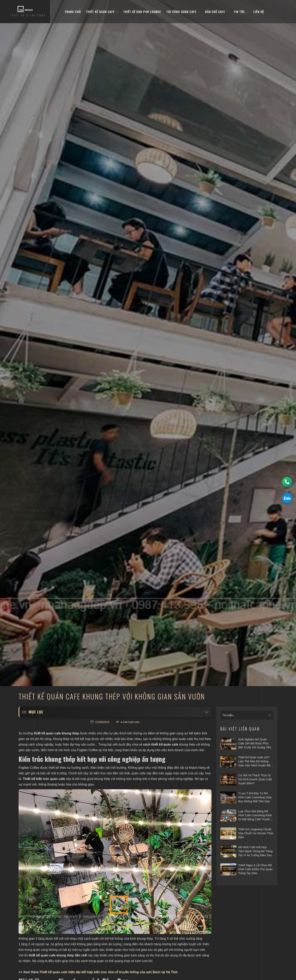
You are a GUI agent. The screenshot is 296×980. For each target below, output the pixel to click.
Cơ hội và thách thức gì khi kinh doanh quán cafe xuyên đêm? (255, 779)
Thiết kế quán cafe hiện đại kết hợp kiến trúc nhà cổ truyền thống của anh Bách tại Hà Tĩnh (109, 972)
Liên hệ (259, 12)
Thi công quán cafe (183, 12)
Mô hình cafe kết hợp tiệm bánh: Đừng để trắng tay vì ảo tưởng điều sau (255, 851)
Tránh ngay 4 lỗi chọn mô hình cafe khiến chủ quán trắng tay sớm (255, 869)
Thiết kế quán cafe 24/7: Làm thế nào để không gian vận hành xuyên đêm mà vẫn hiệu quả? (256, 762)
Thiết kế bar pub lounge (142, 12)
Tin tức (241, 12)
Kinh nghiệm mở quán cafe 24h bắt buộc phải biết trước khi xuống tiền (255, 743)
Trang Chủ (73, 12)
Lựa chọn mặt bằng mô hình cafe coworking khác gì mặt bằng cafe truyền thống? (255, 815)
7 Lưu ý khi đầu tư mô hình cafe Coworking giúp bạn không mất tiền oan (255, 797)
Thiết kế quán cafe (102, 12)
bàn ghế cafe (217, 12)
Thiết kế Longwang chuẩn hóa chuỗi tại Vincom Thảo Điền (256, 833)
